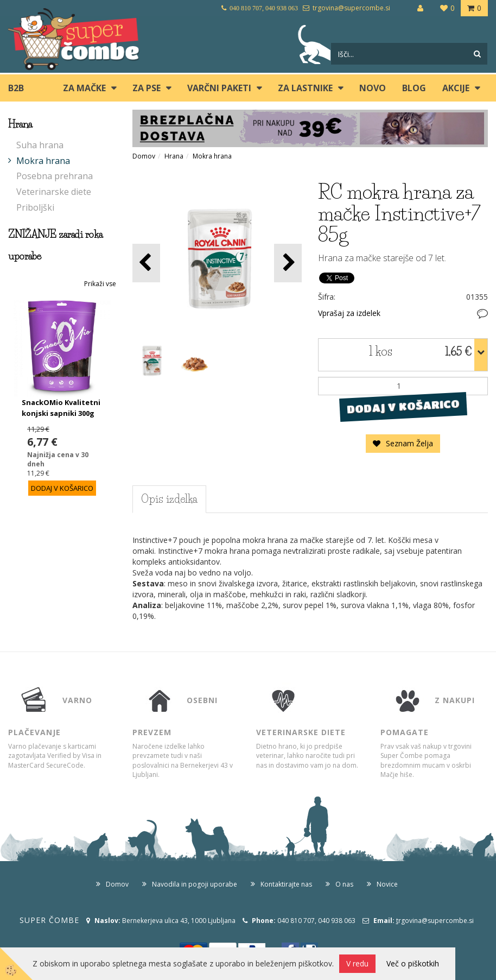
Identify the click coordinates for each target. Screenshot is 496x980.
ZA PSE (147, 88)
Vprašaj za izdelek (349, 313)
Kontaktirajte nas (286, 884)
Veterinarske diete (54, 192)
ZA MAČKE (84, 88)
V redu (357, 963)
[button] (288, 263)
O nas (344, 884)
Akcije (456, 88)
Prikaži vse (100, 284)
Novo (373, 88)
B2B (16, 88)
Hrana (174, 156)
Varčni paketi (219, 88)
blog (414, 88)
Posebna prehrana (55, 176)
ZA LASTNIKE (305, 88)
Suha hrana (40, 145)
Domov (144, 156)
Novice (387, 884)
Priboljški (35, 207)
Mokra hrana (43, 161)
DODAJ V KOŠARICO (403, 406)
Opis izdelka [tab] (169, 499)
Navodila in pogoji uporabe (195, 884)
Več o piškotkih (413, 963)
